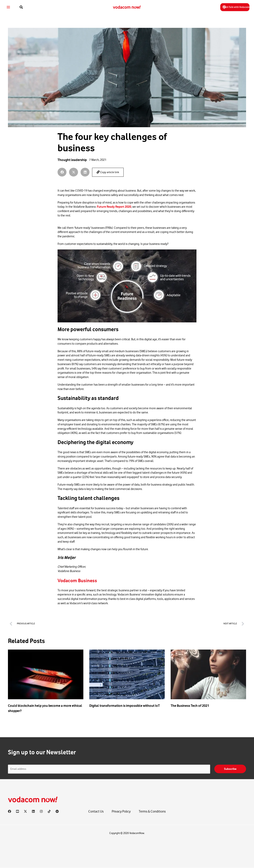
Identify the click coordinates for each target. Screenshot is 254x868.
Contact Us (96, 812)
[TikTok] (49, 812)
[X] (25, 812)
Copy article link (108, 172)
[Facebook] (10, 812)
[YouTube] (17, 812)
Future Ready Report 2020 (114, 207)
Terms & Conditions (152, 812)
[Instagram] (41, 812)
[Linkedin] (33, 812)
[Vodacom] (57, 812)
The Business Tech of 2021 (190, 706)
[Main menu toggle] (11, 7)
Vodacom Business (80, 580)
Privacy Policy (121, 812)
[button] (24, 7)
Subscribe (230, 769)
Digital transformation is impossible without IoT (125, 706)
